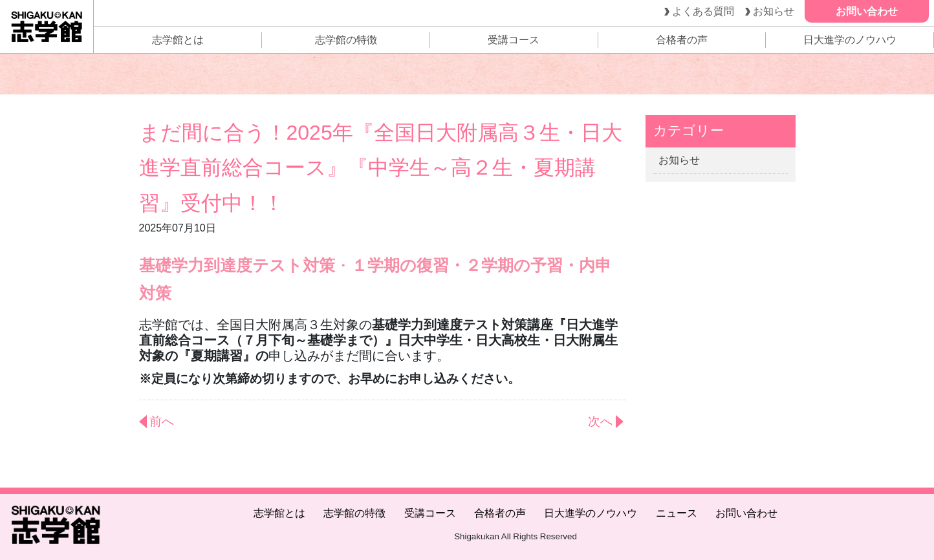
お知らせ (679, 160)
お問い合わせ (746, 513)
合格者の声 (682, 40)
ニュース (677, 513)
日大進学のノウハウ (850, 40)
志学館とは (178, 40)
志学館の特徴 (346, 40)
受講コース (514, 40)
